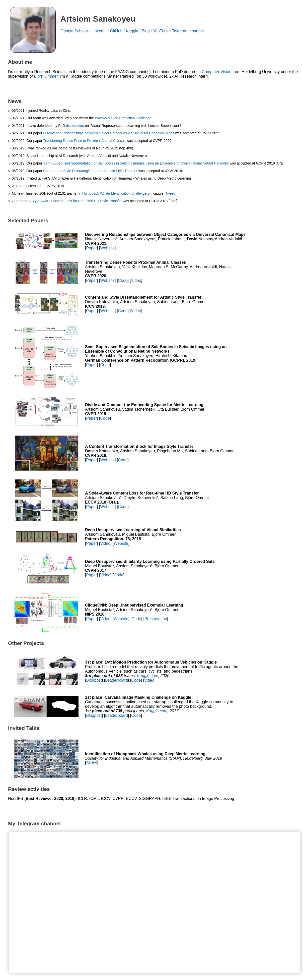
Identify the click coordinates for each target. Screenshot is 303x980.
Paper (91, 248)
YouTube (161, 31)
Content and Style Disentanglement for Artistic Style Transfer (90, 171)
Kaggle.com (148, 676)
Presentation (156, 619)
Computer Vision (216, 72)
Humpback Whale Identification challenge (115, 193)
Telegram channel (188, 31)
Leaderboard (117, 680)
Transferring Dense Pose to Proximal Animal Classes (84, 141)
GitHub (116, 31)
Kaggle (132, 31)
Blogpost (94, 680)
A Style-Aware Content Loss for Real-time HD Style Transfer (75, 201)
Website (108, 248)
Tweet (170, 193)
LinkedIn (99, 31)
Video (136, 280)
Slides (92, 763)
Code (123, 280)
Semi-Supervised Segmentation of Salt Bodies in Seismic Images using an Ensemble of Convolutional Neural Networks (136, 163)
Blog (146, 31)
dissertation (75, 126)
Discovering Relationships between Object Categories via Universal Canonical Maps (109, 133)
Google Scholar (74, 31)
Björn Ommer (46, 76)
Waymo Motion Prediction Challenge (123, 118)
